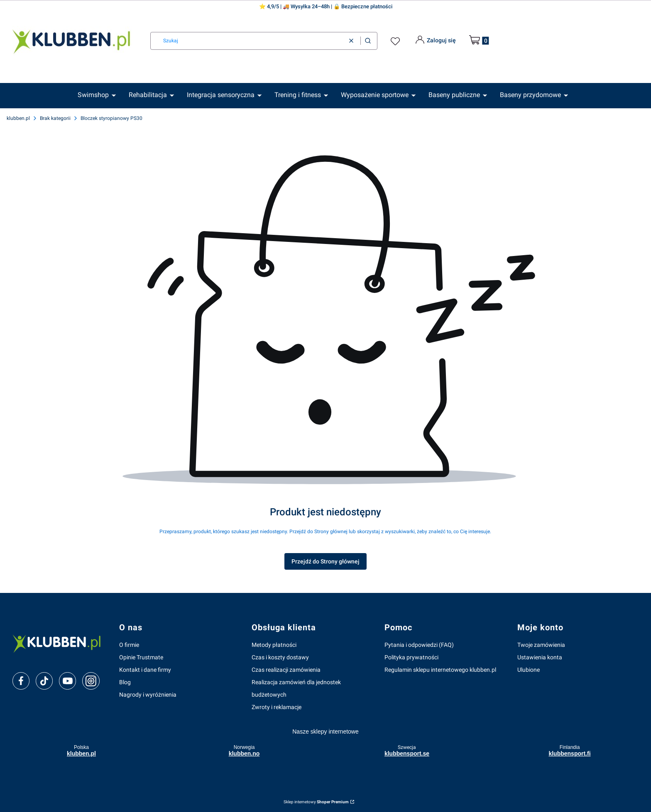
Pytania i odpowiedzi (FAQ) (419, 645)
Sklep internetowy (316, 802)
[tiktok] (44, 681)
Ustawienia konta (540, 657)
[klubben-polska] (59, 643)
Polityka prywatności (411, 657)
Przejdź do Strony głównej (325, 561)
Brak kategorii (55, 118)
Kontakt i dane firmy (145, 670)
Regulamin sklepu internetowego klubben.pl (440, 670)
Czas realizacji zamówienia (286, 670)
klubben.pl (18, 118)
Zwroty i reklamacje (277, 707)
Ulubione (529, 670)
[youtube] (67, 681)
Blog (125, 682)
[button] (368, 41)
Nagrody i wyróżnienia (148, 695)
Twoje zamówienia (541, 645)
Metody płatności (274, 645)
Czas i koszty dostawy (280, 657)
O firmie (129, 645)
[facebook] (21, 681)
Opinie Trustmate (141, 657)
